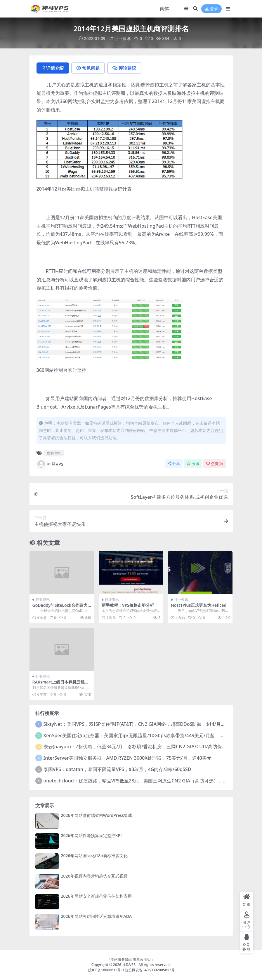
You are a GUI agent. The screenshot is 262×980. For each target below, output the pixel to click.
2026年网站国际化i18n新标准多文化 (94, 856)
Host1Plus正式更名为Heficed (199, 605)
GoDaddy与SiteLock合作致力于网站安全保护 (60, 608)
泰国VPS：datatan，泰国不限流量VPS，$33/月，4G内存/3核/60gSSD (117, 769)
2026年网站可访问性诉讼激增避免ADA (96, 916)
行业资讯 (122, 38)
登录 (211, 9)
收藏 (193, 464)
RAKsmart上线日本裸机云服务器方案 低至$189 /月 (61, 684)
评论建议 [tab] (124, 68)
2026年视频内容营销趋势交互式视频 (94, 876)
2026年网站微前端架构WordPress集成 (97, 815)
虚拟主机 (54, 453)
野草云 (138, 959)
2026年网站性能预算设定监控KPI (91, 835)
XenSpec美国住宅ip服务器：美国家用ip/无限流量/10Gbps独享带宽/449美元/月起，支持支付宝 (143, 735)
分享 (174, 464)
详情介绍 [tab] (53, 68)
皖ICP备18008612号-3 (106, 970)
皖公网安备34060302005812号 (150, 970)
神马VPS (50, 464)
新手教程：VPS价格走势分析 (128, 605)
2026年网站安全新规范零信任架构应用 (96, 896)
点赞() (214, 464)
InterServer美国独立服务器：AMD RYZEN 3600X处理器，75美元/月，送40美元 (127, 758)
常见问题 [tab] (88, 68)
